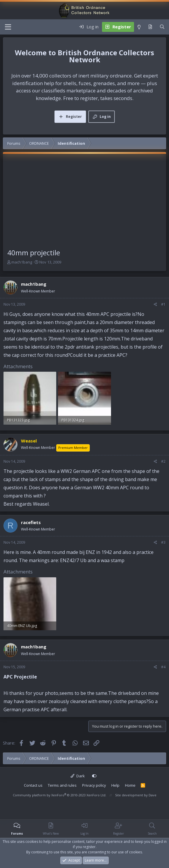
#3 (163, 542)
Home (130, 785)
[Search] (162, 27)
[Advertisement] (85, 204)
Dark (78, 776)
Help (115, 785)
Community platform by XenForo (60, 795)
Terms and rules (62, 785)
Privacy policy (94, 785)
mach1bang (22, 262)
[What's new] (150, 27)
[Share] (155, 304)
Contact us (33, 785)
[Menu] (8, 27)
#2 (163, 461)
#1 (163, 304)
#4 (163, 667)
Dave (153, 795)
